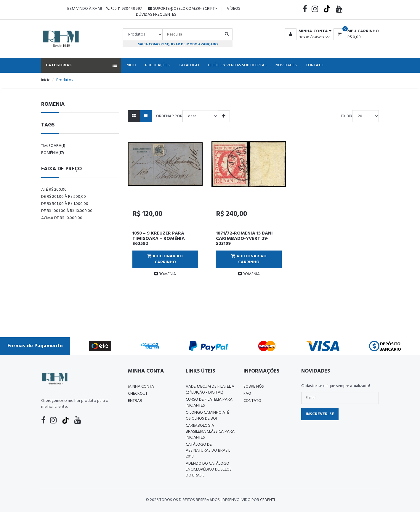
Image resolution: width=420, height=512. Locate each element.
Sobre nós (254, 387)
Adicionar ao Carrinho (165, 259)
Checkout (138, 394)
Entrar (304, 37)
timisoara (53, 146)
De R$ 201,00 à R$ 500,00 (64, 197)
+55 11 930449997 (124, 9)
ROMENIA (165, 274)
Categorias (81, 65)
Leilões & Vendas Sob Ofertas (237, 65)
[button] (307, 31)
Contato (315, 65)
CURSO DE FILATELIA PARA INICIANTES (209, 403)
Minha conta (141, 387)
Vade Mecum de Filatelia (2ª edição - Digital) (210, 390)
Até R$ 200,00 (54, 190)
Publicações (157, 65)
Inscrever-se (320, 414)
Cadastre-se (321, 37)
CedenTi (267, 500)
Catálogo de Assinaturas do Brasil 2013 (208, 451)
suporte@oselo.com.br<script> (183, 9)
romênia (53, 153)
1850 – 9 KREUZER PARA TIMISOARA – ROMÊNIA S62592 (159, 239)
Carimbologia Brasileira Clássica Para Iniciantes (210, 432)
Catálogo (189, 65)
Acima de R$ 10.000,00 (62, 218)
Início (131, 65)
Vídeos (234, 9)
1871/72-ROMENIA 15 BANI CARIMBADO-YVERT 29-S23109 (244, 239)
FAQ (247, 394)
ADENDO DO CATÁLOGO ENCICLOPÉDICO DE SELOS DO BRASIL (209, 470)
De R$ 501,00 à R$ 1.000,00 (65, 204)
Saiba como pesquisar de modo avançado (178, 44)
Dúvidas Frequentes (156, 15)
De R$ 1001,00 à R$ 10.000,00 (67, 211)
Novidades (286, 65)
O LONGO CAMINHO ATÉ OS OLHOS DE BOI (207, 416)
